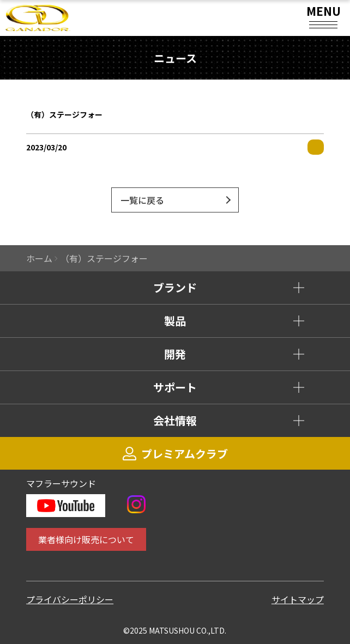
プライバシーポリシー (70, 599)
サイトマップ (298, 599)
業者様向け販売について (86, 539)
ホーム (39, 258)
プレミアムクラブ (175, 454)
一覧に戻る (142, 200)
